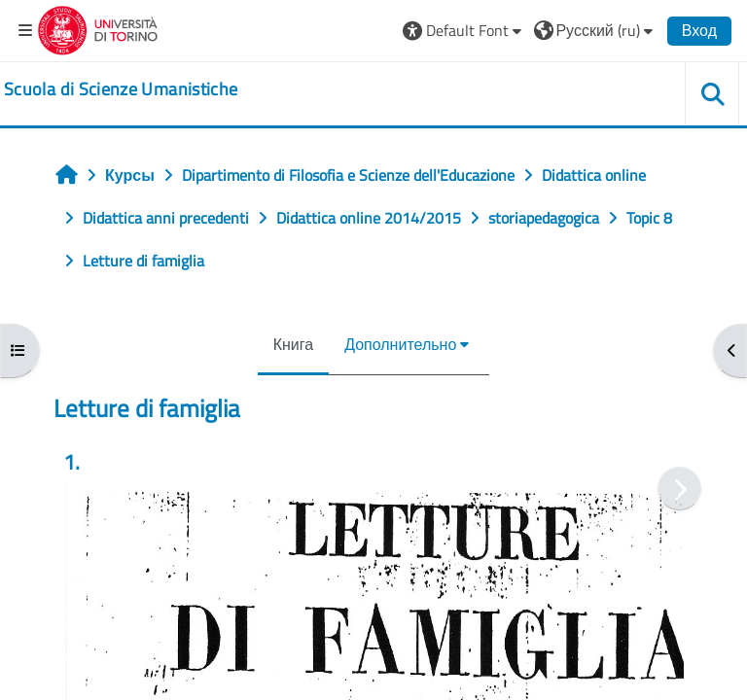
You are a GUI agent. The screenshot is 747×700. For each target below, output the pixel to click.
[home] (121, 89)
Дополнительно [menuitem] (400, 344)
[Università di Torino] (98, 28)
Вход (699, 30)
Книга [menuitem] (293, 344)
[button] (464, 30)
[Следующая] (679, 489)
